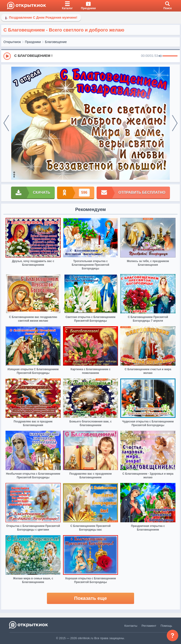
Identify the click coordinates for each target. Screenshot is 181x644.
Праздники (33, 42)
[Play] (7, 56)
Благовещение (56, 42)
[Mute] (160, 56)
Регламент (149, 626)
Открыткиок (12, 42)
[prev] (6, 123)
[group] (90, 56)
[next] (175, 123)
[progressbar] (170, 56)
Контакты (131, 626)
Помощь (166, 626)
